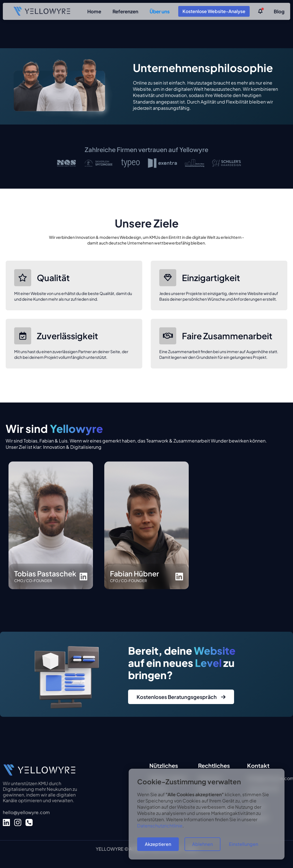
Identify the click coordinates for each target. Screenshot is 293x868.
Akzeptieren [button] (158, 844)
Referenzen (125, 11)
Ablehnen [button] (202, 844)
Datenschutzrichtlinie (160, 826)
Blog (279, 11)
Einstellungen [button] (244, 844)
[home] (42, 11)
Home (94, 11)
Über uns (160, 11)
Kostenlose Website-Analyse (214, 11)
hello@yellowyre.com (26, 812)
